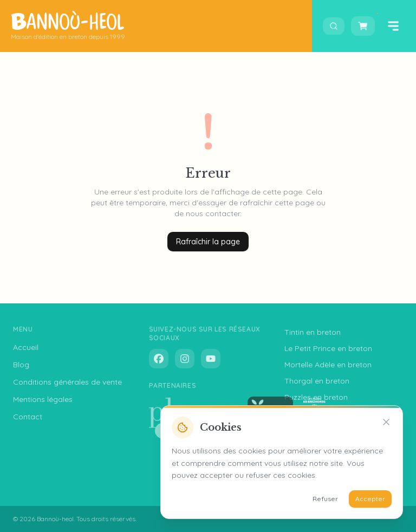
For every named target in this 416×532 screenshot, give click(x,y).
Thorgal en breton (317, 381)
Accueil (26, 347)
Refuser (325, 499)
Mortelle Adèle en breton (328, 365)
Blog (21, 365)
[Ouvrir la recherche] (334, 26)
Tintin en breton (313, 332)
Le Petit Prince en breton (328, 348)
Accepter (370, 499)
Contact (28, 417)
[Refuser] (386, 422)
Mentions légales (43, 399)
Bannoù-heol (55, 519)
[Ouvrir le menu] (393, 26)
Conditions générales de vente (67, 382)
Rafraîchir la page (208, 242)
